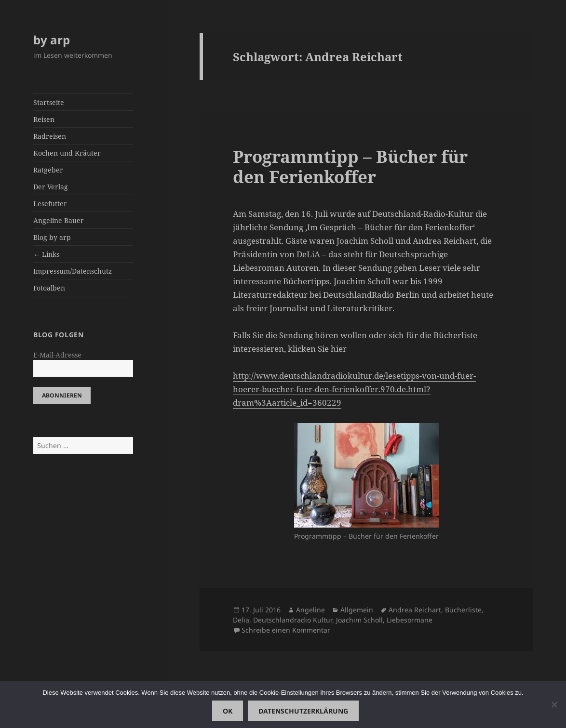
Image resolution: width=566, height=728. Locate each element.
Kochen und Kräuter (67, 153)
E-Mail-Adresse (57, 355)
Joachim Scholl (359, 620)
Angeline (310, 610)
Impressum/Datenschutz (73, 271)
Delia (241, 620)
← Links (46, 254)
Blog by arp (52, 237)
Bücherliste (463, 610)
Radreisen (50, 136)
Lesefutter (50, 204)
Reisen (44, 119)
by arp (52, 40)
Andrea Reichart (415, 610)
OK (228, 711)
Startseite (49, 102)
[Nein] (554, 704)
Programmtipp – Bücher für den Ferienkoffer (350, 166)
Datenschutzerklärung (303, 711)
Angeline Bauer (59, 220)
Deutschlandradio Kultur (293, 620)
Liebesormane (410, 620)
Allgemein (357, 610)
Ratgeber (48, 170)
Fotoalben (49, 288)
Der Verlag (51, 187)
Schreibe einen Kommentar (286, 630)
